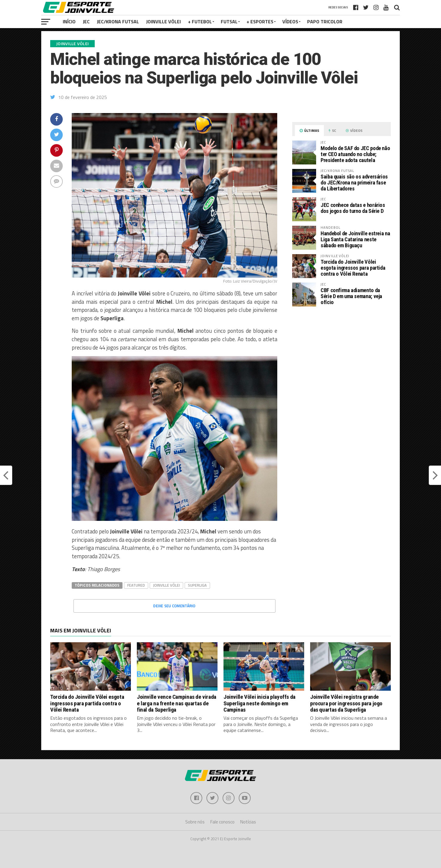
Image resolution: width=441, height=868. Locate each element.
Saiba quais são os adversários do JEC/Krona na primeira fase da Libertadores (354, 183)
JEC (86, 22)
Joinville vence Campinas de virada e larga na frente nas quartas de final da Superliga (177, 703)
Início (69, 22)
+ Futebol (200, 22)
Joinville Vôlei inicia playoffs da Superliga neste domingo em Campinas (259, 703)
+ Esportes (260, 22)
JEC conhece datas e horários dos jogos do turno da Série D (353, 208)
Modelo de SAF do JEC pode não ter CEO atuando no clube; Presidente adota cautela (355, 154)
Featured (136, 585)
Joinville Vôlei (163, 22)
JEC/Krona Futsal (118, 22)
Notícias (248, 822)
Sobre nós (195, 822)
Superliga (197, 585)
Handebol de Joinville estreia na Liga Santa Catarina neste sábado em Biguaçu (355, 239)
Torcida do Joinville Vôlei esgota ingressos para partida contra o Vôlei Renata (353, 268)
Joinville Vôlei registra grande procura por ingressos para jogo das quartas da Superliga (346, 703)
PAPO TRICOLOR (325, 22)
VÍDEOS (290, 22)
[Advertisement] (342, 361)
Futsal (229, 22)
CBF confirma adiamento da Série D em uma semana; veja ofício (351, 296)
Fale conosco (222, 822)
